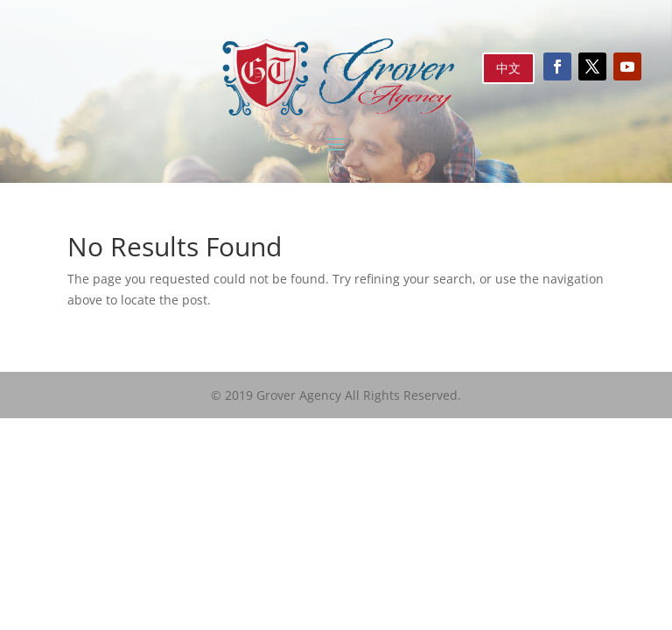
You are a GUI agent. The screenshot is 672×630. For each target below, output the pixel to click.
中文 (508, 68)
